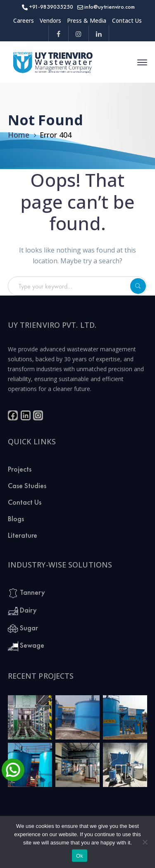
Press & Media (87, 20)
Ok (80, 856)
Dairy (22, 611)
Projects (20, 469)
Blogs (16, 519)
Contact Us (127, 20)
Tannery (26, 593)
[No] (145, 842)
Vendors (50, 20)
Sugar (23, 628)
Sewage (26, 646)
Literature (23, 535)
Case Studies (27, 485)
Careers (24, 20)
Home (19, 135)
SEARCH (138, 286)
